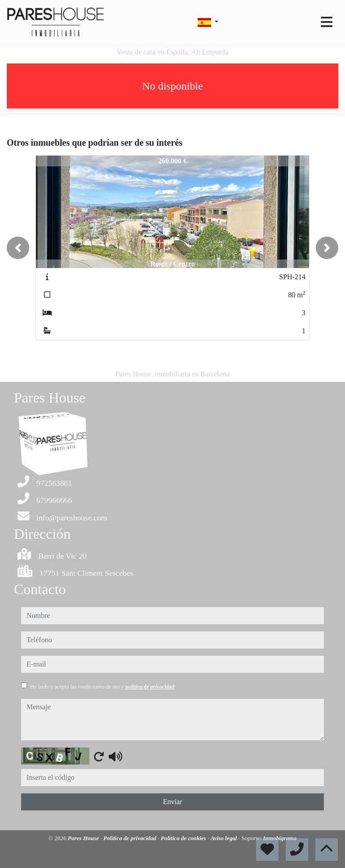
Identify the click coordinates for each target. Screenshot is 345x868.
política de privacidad (150, 687)
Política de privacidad (130, 838)
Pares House (84, 838)
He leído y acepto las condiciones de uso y (102, 687)
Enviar (173, 802)
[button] (18, 248)
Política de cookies (184, 838)
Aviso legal (225, 838)
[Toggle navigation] (327, 22)
